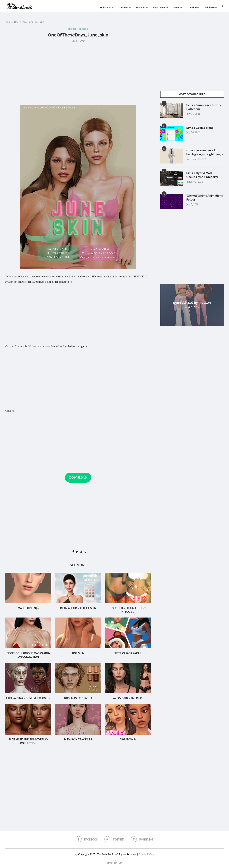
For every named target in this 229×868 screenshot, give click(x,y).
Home (9, 22)
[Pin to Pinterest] (81, 552)
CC (29, 346)
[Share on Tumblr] (85, 552)
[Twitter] (114, 840)
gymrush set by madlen (192, 304)
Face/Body (159, 8)
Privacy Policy (146, 854)
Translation (193, 8)
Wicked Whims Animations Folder (199, 200)
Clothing (124, 8)
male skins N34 (28, 609)
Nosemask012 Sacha (78, 699)
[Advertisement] (78, 74)
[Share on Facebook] (73, 552)
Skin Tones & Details (78, 29)
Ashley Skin (128, 740)
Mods (176, 8)
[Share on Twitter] (77, 552)
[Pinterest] (143, 840)
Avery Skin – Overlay (128, 699)
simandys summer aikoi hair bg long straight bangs (203, 155)
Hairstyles (106, 8)
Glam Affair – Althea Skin (78, 609)
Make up (141, 8)
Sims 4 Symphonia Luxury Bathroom (205, 107)
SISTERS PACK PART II (128, 653)
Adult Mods (211, 8)
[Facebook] (86, 840)
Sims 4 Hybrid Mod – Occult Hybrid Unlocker (203, 177)
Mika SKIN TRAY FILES (78, 740)
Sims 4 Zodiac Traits (201, 128)
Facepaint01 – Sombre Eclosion (28, 699)
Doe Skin (78, 653)
